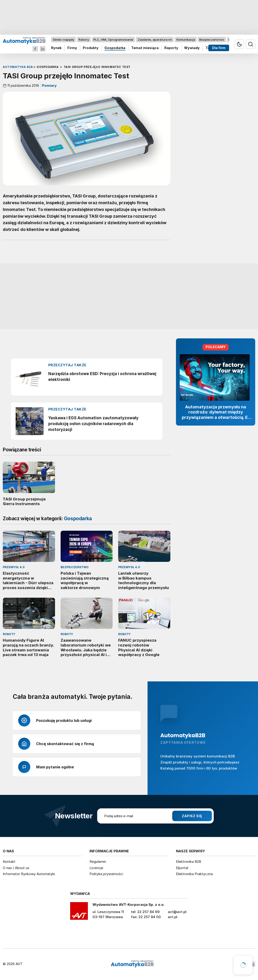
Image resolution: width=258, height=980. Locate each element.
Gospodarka (115, 48)
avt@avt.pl (177, 912)
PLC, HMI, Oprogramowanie (113, 40)
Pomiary (49, 86)
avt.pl (173, 917)
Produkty (91, 48)
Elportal (182, 868)
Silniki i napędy (63, 40)
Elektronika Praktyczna (194, 874)
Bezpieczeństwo (212, 40)
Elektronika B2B (189, 862)
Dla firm (219, 48)
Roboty (84, 40)
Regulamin (98, 862)
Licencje (96, 868)
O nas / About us (16, 868)
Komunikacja (186, 40)
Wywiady (192, 48)
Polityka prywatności (106, 874)
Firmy (72, 48)
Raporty (171, 48)
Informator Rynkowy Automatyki (29, 874)
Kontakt (9, 862)
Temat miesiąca (145, 48)
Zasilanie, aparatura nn (155, 40)
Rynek (56, 48)
